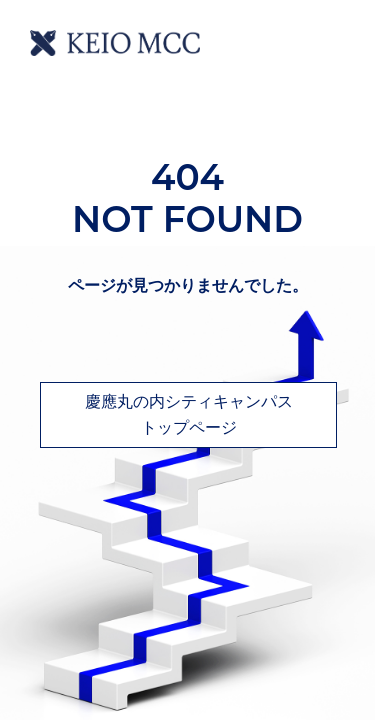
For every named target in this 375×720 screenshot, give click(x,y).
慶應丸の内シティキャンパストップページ (189, 414)
